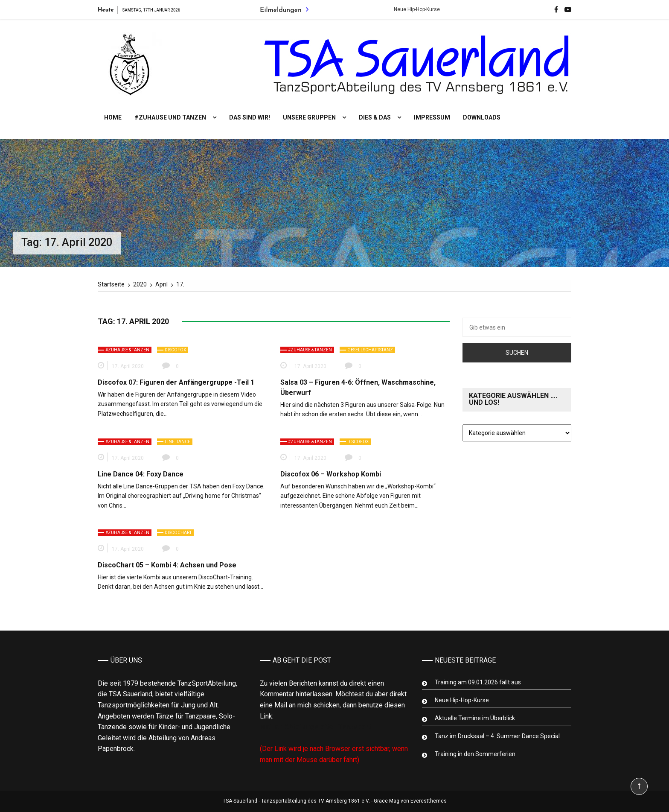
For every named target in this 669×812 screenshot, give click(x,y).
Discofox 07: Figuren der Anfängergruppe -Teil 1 (176, 382)
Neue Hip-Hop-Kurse (423, 9)
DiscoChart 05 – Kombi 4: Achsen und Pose (167, 565)
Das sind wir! (250, 117)
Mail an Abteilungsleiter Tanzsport (316, 727)
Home (113, 117)
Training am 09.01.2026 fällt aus (478, 682)
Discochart (178, 533)
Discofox (175, 350)
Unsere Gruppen (309, 117)
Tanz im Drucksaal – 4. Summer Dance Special (497, 736)
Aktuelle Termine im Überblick (475, 718)
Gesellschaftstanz (370, 350)
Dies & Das (375, 117)
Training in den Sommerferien (475, 754)
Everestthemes (429, 801)
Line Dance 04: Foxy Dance (141, 474)
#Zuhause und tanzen (170, 117)
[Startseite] (111, 284)
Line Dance (177, 442)
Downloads (482, 117)
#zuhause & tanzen (127, 350)
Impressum (432, 117)
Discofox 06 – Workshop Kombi (331, 474)
